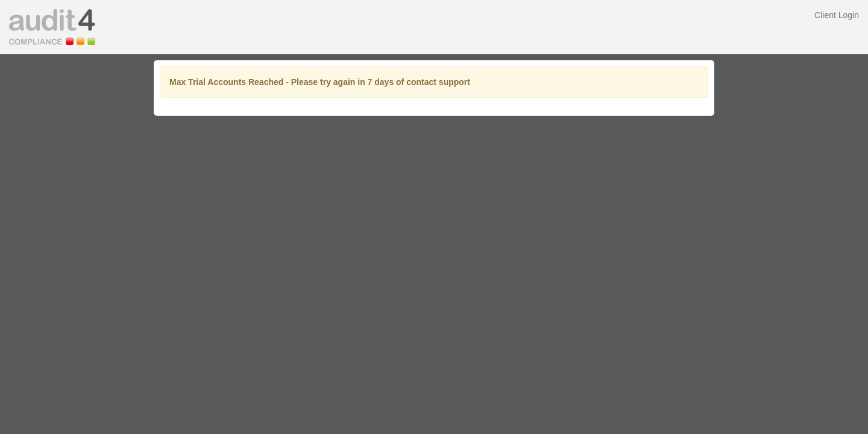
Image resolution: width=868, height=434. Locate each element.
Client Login (837, 15)
